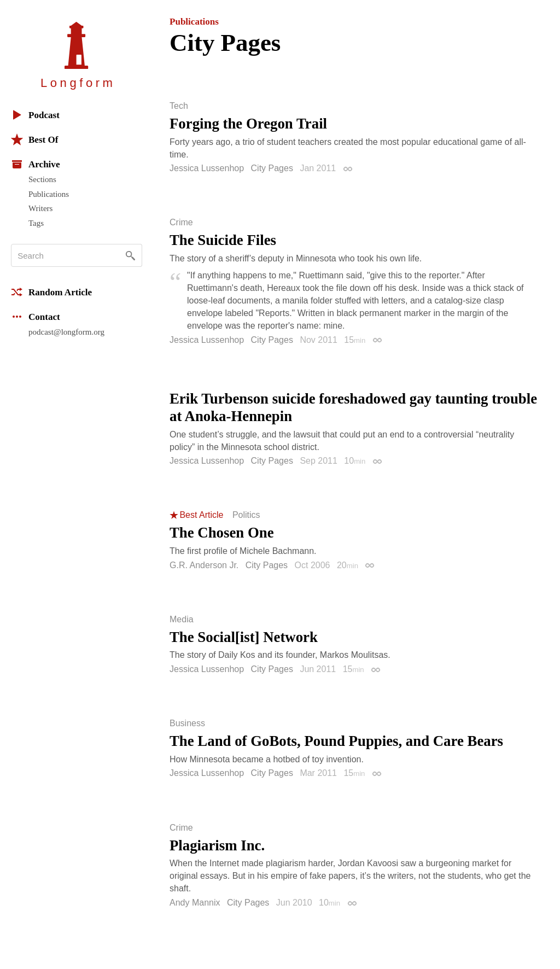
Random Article (51, 292)
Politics (246, 515)
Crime (181, 223)
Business (187, 723)
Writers (40, 208)
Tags (36, 223)
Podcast (35, 115)
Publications (49, 194)
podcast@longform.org (66, 332)
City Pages (272, 168)
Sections (42, 179)
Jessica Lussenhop (207, 168)
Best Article (201, 515)
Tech (179, 106)
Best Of (34, 139)
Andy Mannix (195, 903)
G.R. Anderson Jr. (204, 565)
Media (182, 620)
